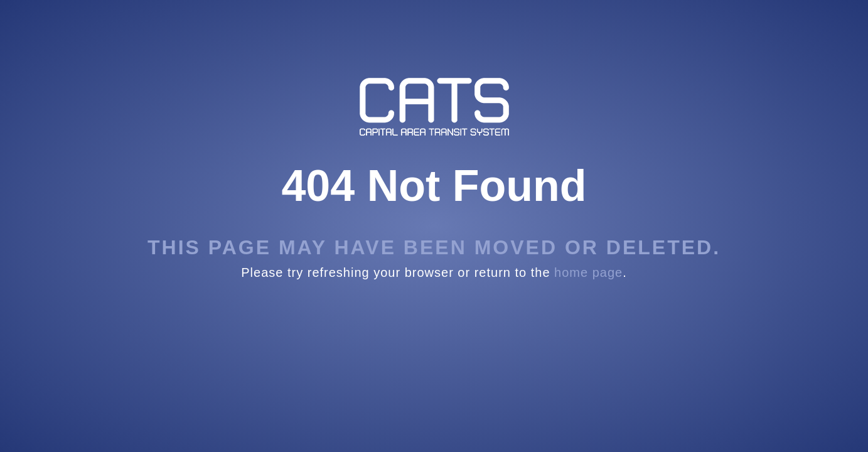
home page (588, 272)
